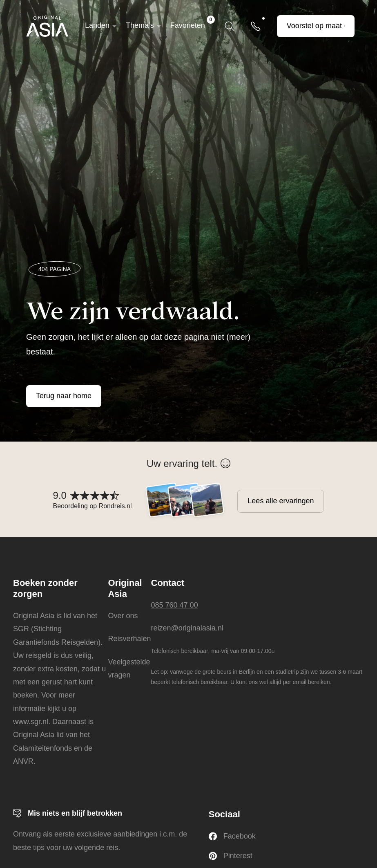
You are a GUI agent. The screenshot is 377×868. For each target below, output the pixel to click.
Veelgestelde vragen (129, 668)
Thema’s (140, 25)
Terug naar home (64, 396)
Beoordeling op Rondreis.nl (93, 506)
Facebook (232, 836)
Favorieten (193, 22)
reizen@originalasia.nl (187, 628)
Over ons (123, 616)
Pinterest (231, 856)
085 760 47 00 (175, 605)
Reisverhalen (129, 639)
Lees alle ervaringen (281, 501)
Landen (97, 25)
